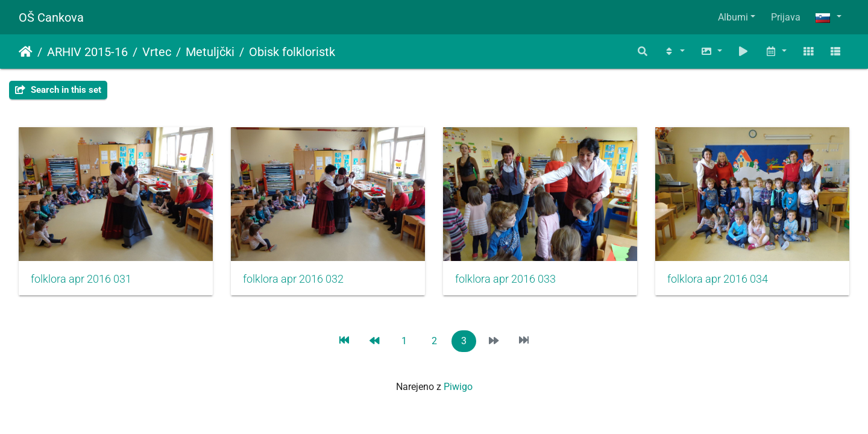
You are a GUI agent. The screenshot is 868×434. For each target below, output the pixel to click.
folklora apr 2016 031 (81, 279)
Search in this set (58, 90)
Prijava (786, 17)
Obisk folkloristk (292, 52)
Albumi (733, 17)
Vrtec (157, 52)
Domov (26, 52)
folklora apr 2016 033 (505, 279)
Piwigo (458, 387)
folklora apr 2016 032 (293, 279)
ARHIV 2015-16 (87, 52)
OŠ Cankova (51, 17)
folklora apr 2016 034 (718, 279)
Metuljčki (210, 52)
